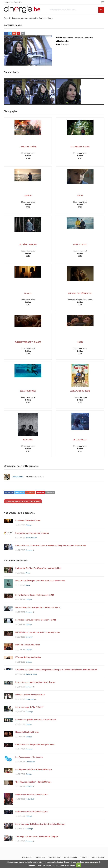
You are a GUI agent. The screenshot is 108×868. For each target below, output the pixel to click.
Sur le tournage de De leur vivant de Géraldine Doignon (40, 824)
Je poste (30, 492)
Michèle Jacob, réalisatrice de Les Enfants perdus (38, 632)
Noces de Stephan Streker (27, 732)
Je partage (9, 492)
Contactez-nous (98, 857)
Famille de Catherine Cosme (28, 520)
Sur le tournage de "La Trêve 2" (29, 707)
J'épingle (40, 492)
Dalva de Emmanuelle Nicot (28, 645)
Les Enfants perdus (80, 147)
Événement (30, 699)
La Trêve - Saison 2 (28, 244)
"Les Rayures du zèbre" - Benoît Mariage (33, 782)
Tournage (29, 712)
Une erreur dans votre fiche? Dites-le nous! (23, 501)
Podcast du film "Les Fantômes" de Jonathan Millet (38, 568)
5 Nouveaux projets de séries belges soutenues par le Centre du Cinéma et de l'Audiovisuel (56, 670)
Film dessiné (30, 762)
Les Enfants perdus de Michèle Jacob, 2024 (35, 595)
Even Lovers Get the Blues (28, 342)
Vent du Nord (80, 244)
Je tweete (20, 492)
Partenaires (40, 857)
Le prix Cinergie (70, 857)
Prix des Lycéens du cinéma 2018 (30, 695)
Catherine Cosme (46, 18)
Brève (28, 573)
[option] (17, 91)
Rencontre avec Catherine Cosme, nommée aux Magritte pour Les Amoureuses (51, 545)
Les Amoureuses (28, 391)
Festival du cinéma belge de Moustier (32, 533)
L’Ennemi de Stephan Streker (28, 657)
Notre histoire (55, 857)
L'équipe (84, 857)
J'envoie (50, 492)
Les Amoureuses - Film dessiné (29, 757)
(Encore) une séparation (80, 293)
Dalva (80, 196)
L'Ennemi (28, 196)
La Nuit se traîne (28, 147)
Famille (28, 293)
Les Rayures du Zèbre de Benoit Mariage (34, 769)
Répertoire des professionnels (24, 18)
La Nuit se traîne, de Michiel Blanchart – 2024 (36, 620)
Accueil (7, 18)
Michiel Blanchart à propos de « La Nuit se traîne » (38, 607)
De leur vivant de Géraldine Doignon (32, 794)
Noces (80, 342)
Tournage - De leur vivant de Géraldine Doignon (37, 836)
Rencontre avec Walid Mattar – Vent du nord (35, 682)
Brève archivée (31, 538)
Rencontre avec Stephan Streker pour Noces (35, 744)
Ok (79, 865)
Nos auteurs (27, 857)
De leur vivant (80, 440)
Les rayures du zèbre (80, 391)
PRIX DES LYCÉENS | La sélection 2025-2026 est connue (40, 581)
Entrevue (29, 550)
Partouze (28, 440)
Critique (29, 525)
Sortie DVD (30, 799)
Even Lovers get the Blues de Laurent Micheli (36, 719)
